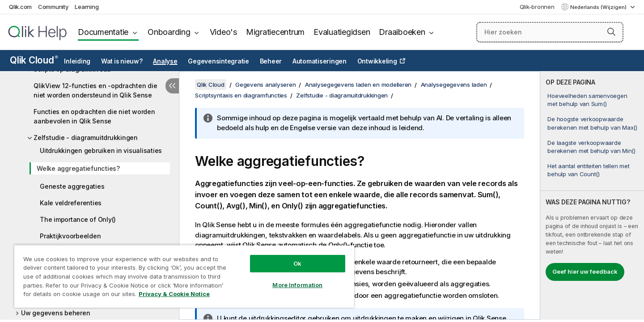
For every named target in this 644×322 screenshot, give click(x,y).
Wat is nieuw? (122, 61)
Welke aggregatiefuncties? (78, 168)
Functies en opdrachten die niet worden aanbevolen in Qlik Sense (94, 116)
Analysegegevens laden (454, 85)
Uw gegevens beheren (55, 313)
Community (53, 7)
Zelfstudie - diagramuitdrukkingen (86, 138)
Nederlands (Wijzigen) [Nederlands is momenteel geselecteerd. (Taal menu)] (599, 7)
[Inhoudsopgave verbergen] (172, 86)
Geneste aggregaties (72, 186)
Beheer (271, 61)
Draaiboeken (402, 32)
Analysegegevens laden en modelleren (358, 85)
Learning (87, 7)
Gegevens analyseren (265, 85)
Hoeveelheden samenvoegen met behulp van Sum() (587, 100)
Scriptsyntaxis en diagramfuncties (241, 95)
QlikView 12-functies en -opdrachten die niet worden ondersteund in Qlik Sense (95, 90)
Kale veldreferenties (71, 203)
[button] (611, 32)
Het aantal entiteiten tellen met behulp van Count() (588, 170)
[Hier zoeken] (550, 32)
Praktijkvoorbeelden (70, 236)
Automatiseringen (320, 61)
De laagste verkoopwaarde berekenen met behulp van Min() (591, 147)
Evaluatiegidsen (342, 32)
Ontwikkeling (377, 61)
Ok (297, 263)
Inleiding (77, 61)
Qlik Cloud (34, 60)
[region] (184, 276)
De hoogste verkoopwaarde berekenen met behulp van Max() (592, 123)
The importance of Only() (78, 219)
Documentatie (103, 32)
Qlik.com (20, 7)
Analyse (165, 61)
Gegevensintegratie (218, 61)
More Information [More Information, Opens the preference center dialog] (297, 285)
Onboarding (169, 32)
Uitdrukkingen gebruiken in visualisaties (101, 150)
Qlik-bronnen (537, 7)
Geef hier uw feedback (585, 271)
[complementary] (592, 195)
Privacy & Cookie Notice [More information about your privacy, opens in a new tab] (174, 294)
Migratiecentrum (275, 32)
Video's (223, 32)
